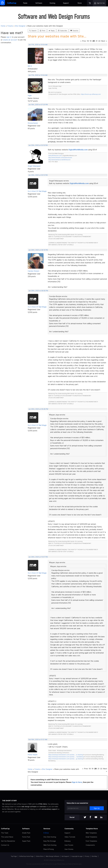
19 (91, 41)
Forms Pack (26, 837)
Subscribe (62, 31)
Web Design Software (53, 856)
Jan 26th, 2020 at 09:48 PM (38, 409)
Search (33, 31)
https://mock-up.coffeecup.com (91, 94)
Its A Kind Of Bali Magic (37, 191)
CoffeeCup (5, 829)
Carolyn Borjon (33, 271)
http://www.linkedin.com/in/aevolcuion (60, 158)
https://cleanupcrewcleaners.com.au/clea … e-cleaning (66, 755)
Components (90, 845)
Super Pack (26, 841)
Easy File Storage (50, 841)
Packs (25, 3)
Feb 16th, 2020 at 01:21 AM (38, 740)
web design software (29, 807)
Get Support (65, 856)
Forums (10, 26)
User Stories (69, 849)
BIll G (30, 66)
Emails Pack (26, 833)
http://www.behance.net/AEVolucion (59, 160)
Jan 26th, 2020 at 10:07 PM (38, 557)
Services (47, 829)
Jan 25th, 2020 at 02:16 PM (38, 145)
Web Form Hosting (50, 845)
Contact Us (5, 845)
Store (80, 3)
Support (66, 3)
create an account (10, 40)
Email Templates (91, 837)
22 (99, 41)
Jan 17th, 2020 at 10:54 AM (38, 45)
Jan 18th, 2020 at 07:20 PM (38, 105)
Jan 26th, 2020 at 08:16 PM (38, 250)
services (43, 807)
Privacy (87, 856)
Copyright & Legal (77, 856)
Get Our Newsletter (8, 841)
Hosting (52, 3)
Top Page (14, 856)
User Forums (69, 845)
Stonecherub (33, 123)
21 (97, 41)
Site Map (94, 856)
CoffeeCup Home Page (26, 856)
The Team (5, 833)
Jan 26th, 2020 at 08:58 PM (38, 291)
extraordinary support (50, 809)
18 (88, 41)
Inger (30, 95)
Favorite (74, 31)
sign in (9, 37)
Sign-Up (97, 808)
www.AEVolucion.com (55, 156)
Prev (84, 41)
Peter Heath (33, 755)
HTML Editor (43, 804)
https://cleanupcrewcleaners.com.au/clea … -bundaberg (66, 757)
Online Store (40, 856)
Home (3, 26)
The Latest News (7, 837)
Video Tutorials (70, 837)
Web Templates (91, 833)
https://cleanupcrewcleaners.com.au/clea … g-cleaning (66, 759)
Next (103, 41)
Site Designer (20, 26)
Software (39, 3)
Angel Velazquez (34, 166)
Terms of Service (73, 864)
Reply (52, 31)
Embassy (68, 841)
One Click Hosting (50, 837)
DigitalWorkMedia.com (78, 150)
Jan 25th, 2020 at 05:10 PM (38, 175)
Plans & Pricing (49, 849)
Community (69, 829)
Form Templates (91, 841)
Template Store (92, 829)
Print (43, 31)
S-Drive (46, 833)
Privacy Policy (61, 864)
